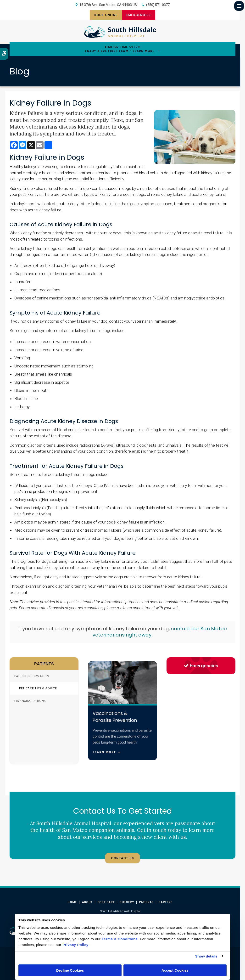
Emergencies (140, 15)
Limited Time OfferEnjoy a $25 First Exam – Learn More (120, 49)
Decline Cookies (70, 970)
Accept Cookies (175, 970)
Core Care (106, 902)
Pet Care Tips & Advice (38, 688)
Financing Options (30, 701)
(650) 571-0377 (158, 5)
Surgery (127, 902)
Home (72, 902)
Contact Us (122, 858)
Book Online (104, 15)
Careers (165, 902)
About (87, 902)
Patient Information (32, 676)
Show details (206, 956)
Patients (146, 902)
